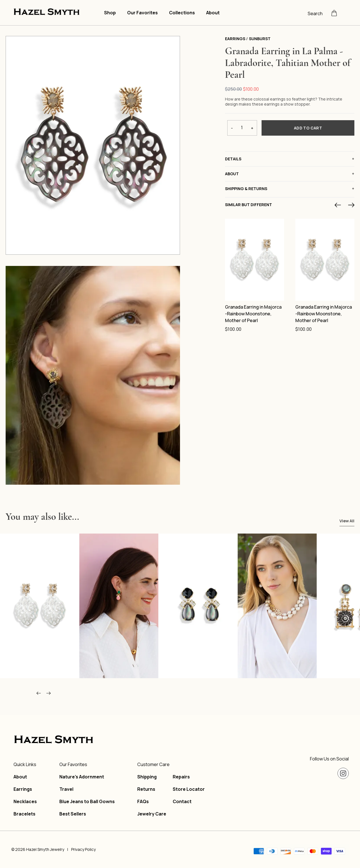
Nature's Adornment (82, 777)
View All (347, 521)
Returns (146, 789)
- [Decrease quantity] (232, 128)
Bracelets (24, 814)
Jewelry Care (152, 814)
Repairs (181, 777)
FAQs (143, 801)
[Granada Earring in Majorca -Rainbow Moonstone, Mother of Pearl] (255, 260)
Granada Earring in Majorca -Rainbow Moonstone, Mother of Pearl (253, 314)
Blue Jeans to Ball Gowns (87, 801)
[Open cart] (334, 13)
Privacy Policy (83, 849)
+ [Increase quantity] (252, 128)
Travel (66, 789)
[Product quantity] (242, 127)
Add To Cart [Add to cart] (308, 128)
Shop (110, 13)
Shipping (147, 777)
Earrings (235, 39)
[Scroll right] (49, 693)
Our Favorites (142, 13)
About (213, 13)
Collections (182, 13)
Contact (182, 801)
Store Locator (189, 789)
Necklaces (25, 801)
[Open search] (317, 13)
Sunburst (260, 39)
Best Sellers (73, 814)
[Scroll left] (39, 693)
